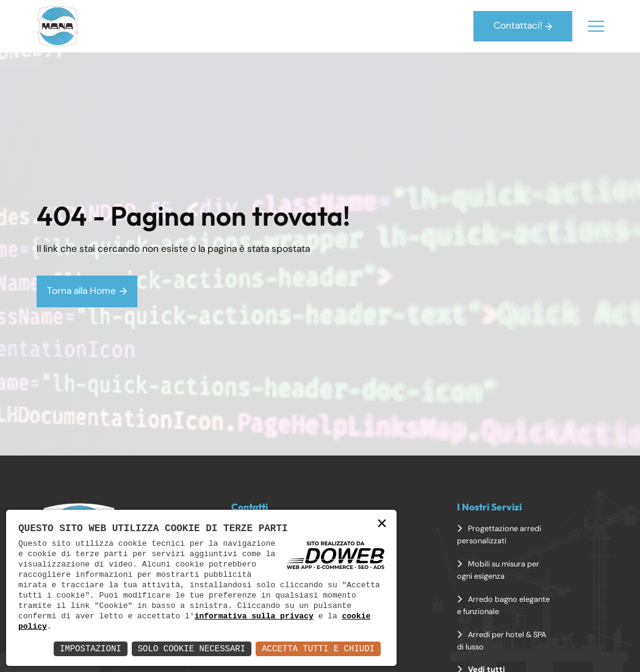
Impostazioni (91, 649)
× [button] (382, 524)
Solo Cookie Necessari (192, 649)
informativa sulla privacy (254, 616)
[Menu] (596, 26)
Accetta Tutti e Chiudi (318, 649)
